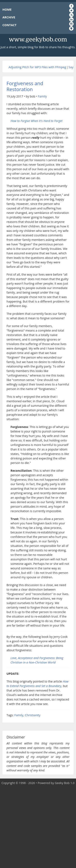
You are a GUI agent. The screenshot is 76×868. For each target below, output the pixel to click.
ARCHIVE (9, 17)
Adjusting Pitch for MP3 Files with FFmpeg (37, 67)
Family (42, 96)
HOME (7, 9)
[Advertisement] (38, 827)
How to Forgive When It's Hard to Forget (36, 121)
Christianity (33, 715)
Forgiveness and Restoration (25, 86)
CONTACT (9, 25)
